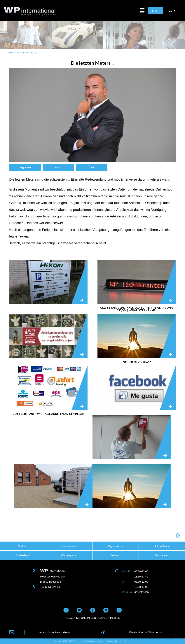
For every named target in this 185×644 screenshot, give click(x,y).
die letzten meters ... (29, 52)
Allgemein (25, 167)
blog (12, 52)
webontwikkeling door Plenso (118, 641)
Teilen (92, 167)
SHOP (156, 11)
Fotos (58, 167)
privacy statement (96, 641)
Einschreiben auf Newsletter (146, 632)
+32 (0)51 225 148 (51, 587)
